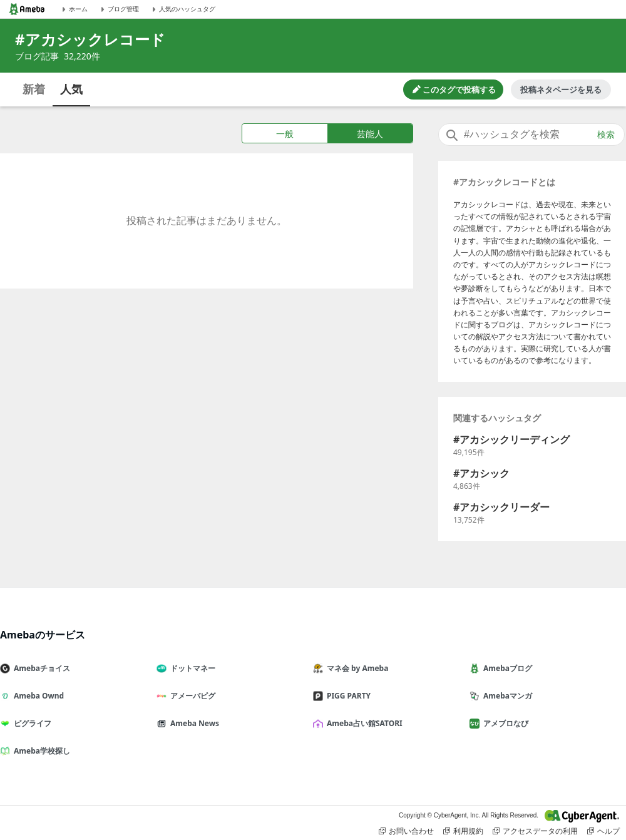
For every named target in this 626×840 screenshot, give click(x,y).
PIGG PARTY (347, 696)
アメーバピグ (191, 696)
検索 (606, 135)
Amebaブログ (506, 668)
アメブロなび (504, 723)
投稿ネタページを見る (561, 90)
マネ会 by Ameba (356, 668)
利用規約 (463, 831)
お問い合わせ (406, 831)
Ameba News (193, 723)
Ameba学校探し (40, 751)
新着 (34, 89)
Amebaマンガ (506, 696)
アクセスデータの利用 (535, 831)
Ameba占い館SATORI (363, 723)
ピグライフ (31, 723)
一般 (285, 134)
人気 (71, 89)
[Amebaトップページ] (27, 9)
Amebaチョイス (40, 668)
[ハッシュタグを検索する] (531, 135)
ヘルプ (603, 831)
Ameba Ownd (37, 696)
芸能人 (370, 134)
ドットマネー (191, 668)
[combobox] (531, 135)
